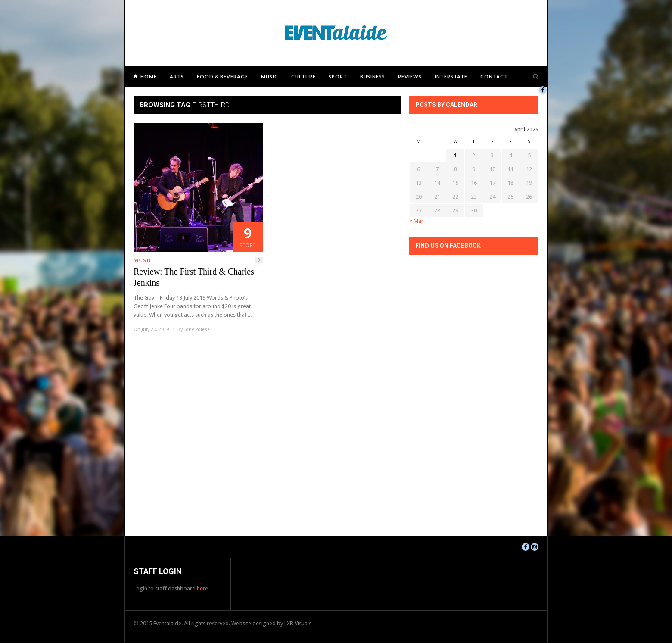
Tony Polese (197, 329)
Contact (494, 76)
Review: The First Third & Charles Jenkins (194, 277)
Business (373, 76)
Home (149, 76)
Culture (303, 76)
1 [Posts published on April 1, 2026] (456, 155)
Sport (338, 76)
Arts (177, 76)
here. (203, 588)
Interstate (451, 76)
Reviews (410, 76)
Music (270, 76)
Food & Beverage (222, 76)
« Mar (416, 221)
